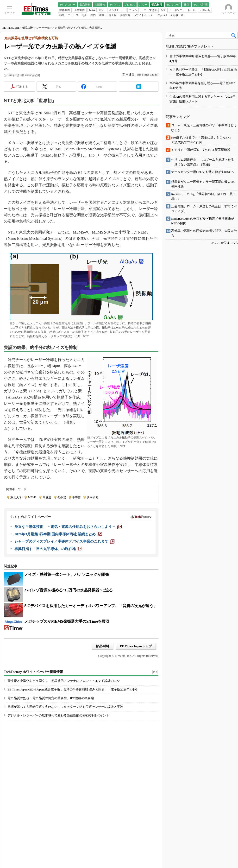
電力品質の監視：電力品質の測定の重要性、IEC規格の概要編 (51, 698)
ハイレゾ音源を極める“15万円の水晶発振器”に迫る (69, 590)
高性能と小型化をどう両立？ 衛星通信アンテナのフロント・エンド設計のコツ (64, 681)
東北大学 (16, 497)
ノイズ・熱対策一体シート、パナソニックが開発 (67, 574)
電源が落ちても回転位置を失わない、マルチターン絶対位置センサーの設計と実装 (65, 707)
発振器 (62, 497)
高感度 (47, 497)
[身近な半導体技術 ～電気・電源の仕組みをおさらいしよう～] (68, 527)
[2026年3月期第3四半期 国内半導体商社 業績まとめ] (58, 534)
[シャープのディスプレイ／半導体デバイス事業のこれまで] (64, 541)
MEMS (32, 497)
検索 (234, 35)
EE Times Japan (11, 28)
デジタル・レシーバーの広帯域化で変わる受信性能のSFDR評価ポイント (58, 715)
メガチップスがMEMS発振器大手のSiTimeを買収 (67, 621)
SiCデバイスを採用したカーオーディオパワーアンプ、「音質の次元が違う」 (91, 606)
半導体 (76, 497)
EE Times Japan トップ (136, 646)
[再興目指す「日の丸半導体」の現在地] (48, 549)
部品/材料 (28, 28)
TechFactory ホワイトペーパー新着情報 (33, 672)
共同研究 (93, 497)
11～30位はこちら (226, 243)
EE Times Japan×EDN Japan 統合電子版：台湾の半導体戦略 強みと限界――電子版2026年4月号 (72, 689)
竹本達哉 (129, 75)
